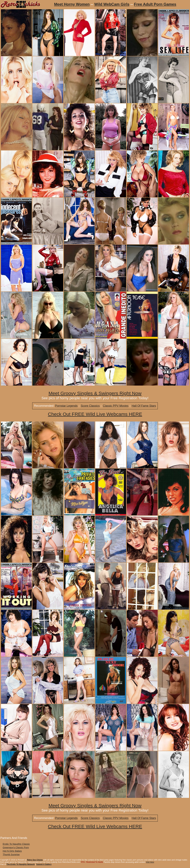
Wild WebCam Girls (112, 4)
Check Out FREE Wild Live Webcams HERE (95, 414)
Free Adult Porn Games (155, 4)
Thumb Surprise (11, 854)
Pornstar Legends (66, 406)
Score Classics (90, 406)
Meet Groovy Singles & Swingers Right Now (95, 393)
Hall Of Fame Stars (144, 406)
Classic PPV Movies (116, 406)
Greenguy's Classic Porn (16, 847)
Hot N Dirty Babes (12, 851)
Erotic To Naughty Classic (16, 844)
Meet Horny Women (72, 4)
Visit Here (150, 862)
